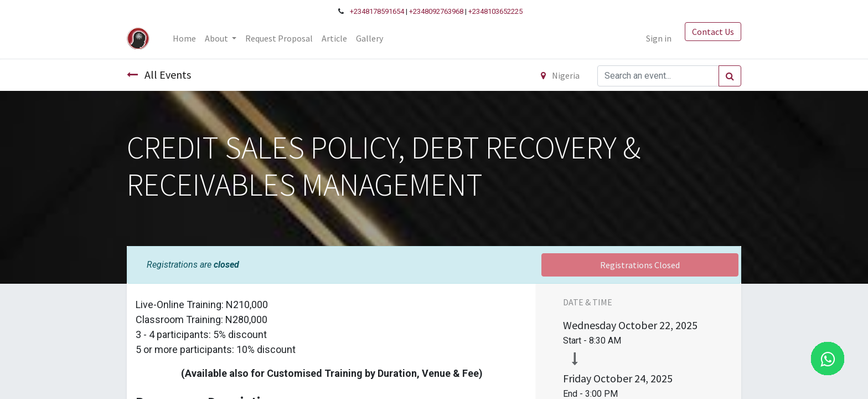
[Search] (730, 76)
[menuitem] (184, 38)
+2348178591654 (377, 11)
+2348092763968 (436, 11)
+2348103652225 (495, 11)
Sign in (659, 38)
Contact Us (713, 32)
